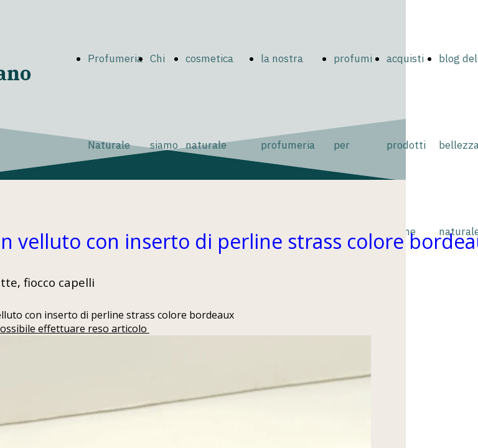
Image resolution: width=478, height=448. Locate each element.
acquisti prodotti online (406, 145)
